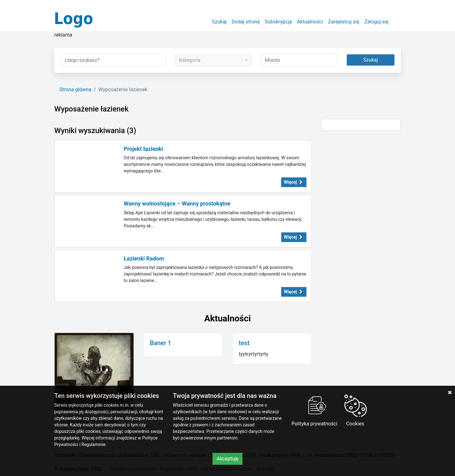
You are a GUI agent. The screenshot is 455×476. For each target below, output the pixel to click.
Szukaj (219, 22)
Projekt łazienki (143, 149)
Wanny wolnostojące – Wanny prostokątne (177, 203)
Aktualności (310, 22)
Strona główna (75, 89)
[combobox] (213, 60)
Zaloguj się (376, 22)
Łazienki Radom (144, 258)
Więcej (294, 182)
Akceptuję (228, 459)
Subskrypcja (279, 22)
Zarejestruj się (344, 22)
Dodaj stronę (246, 22)
